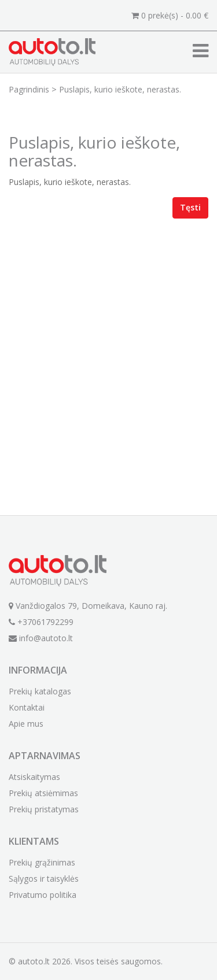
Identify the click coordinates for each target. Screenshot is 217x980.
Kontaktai (27, 707)
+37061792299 (41, 622)
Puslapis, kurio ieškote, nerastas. (120, 89)
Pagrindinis (29, 89)
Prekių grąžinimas (42, 862)
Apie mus (26, 724)
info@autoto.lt (41, 638)
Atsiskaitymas (34, 777)
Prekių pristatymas (44, 809)
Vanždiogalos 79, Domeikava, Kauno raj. (88, 606)
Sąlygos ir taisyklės (44, 879)
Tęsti (190, 207)
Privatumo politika (43, 895)
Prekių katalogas (40, 691)
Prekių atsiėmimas (43, 793)
